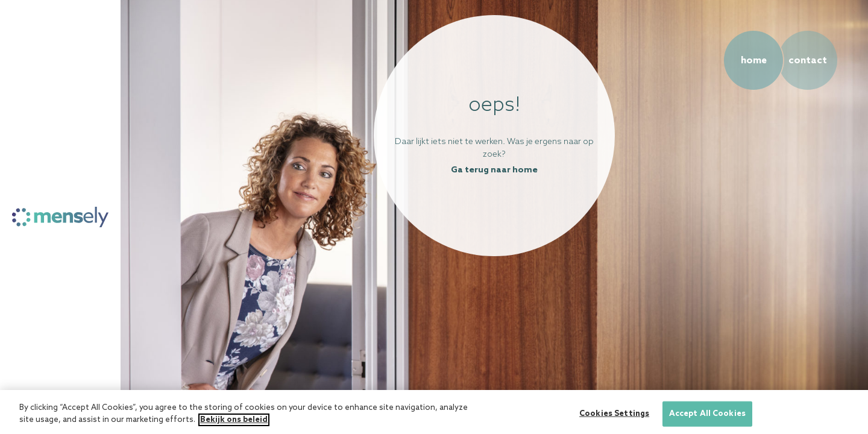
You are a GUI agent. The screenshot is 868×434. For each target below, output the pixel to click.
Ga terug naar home (494, 170)
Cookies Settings (614, 417)
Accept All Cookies (707, 417)
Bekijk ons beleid (234, 423)
